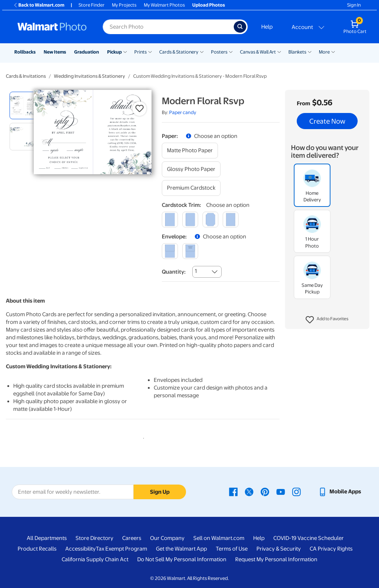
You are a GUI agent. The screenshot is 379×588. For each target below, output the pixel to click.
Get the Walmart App (181, 549)
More (324, 52)
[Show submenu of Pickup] (125, 51)
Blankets (297, 52)
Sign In (354, 5)
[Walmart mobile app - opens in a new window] (340, 492)
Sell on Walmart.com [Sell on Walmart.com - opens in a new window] (219, 538)
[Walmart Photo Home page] (52, 27)
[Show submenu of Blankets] (310, 51)
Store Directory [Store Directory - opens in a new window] (94, 538)
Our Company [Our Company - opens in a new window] (167, 538)
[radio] (23, 105)
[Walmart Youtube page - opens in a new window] (281, 492)
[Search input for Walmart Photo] (168, 27)
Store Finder (92, 5)
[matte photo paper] (190, 151)
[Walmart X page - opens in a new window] (249, 492)
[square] (170, 220)
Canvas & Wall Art (258, 52)
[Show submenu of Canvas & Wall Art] (279, 51)
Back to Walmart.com (39, 5)
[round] (190, 220)
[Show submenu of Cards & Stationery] (202, 51)
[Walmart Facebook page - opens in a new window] (233, 492)
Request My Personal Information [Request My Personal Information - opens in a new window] (276, 559)
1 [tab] (142, 437)
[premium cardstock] (191, 188)
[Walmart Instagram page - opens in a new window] (296, 492)
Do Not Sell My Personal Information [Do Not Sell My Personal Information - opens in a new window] (182, 559)
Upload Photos (209, 5)
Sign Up (160, 492)
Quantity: (174, 272)
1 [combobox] (196, 271)
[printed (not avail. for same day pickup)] (190, 251)
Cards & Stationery (179, 52)
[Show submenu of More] (333, 51)
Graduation (87, 52)
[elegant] (210, 220)
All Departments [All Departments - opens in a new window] (47, 538)
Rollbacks (25, 52)
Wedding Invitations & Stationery (90, 76)
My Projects (124, 5)
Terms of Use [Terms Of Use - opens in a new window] (232, 549)
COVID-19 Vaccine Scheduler (309, 538)
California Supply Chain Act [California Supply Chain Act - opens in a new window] (95, 559)
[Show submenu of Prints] (150, 51)
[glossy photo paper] (191, 169)
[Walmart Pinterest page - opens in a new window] (265, 492)
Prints (141, 52)
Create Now (327, 121)
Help (267, 27)
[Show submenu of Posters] (231, 51)
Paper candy (183, 112)
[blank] (170, 251)
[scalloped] (231, 220)
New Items (55, 52)
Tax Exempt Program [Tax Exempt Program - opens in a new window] (121, 549)
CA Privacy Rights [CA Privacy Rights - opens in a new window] (331, 549)
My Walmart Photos (164, 5)
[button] (327, 320)
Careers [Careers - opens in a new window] (132, 538)
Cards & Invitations (26, 76)
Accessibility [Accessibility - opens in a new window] (81, 549)
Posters (219, 52)
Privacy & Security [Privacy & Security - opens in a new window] (279, 549)
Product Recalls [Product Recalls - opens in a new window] (37, 549)
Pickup (114, 52)
